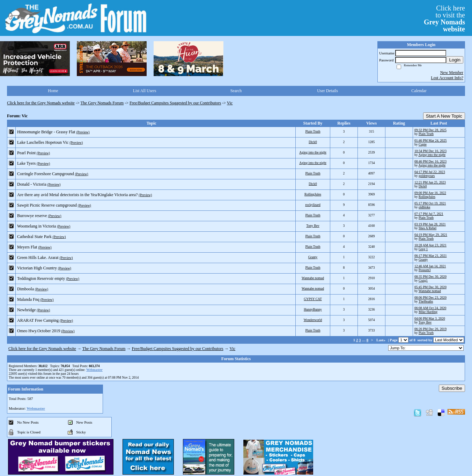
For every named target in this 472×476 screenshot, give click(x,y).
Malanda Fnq (28, 299)
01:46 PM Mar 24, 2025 (430, 140)
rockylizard (313, 205)
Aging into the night (313, 152)
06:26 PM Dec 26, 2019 (430, 329)
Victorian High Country (37, 268)
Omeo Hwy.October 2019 (39, 331)
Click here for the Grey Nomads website (41, 103)
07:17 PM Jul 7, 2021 (429, 214)
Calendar (419, 91)
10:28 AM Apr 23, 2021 (430, 245)
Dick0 (313, 142)
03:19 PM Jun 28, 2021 (430, 224)
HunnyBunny (313, 309)
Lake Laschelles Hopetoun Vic (43, 142)
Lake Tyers (26, 163)
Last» (381, 340)
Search (236, 91)
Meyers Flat (27, 247)
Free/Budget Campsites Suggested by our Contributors (175, 103)
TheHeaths (426, 301)
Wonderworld (313, 320)
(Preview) (83, 132)
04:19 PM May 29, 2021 (431, 235)
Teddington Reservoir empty (41, 278)
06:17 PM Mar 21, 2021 (430, 256)
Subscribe (452, 388)
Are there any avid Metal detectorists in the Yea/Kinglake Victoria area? (77, 195)
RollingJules (313, 194)
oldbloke (425, 207)
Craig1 (423, 280)
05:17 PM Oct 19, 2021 (430, 203)
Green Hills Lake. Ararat (38, 258)
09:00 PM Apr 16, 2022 (430, 193)
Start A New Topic (444, 116)
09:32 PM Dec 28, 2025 (430, 130)
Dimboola (25, 289)
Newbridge (26, 310)
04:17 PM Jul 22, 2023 (430, 172)
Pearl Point (26, 153)
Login (455, 60)
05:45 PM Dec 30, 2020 (430, 287)
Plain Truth (313, 131)
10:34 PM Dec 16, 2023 (430, 151)
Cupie (423, 144)
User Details (327, 91)
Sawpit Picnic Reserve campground (47, 205)
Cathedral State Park (34, 237)
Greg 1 (423, 249)
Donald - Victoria (32, 184)
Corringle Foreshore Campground (46, 174)
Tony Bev (313, 226)
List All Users (145, 91)
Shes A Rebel (427, 228)
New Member (452, 73)
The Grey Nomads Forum (102, 103)
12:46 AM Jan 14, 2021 (430, 266)
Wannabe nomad (313, 278)
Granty (313, 257)
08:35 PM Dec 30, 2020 (430, 277)
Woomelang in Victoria (36, 226)
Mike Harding (428, 312)
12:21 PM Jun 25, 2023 (430, 182)
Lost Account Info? (447, 78)
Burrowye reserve (32, 216)
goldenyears (427, 176)
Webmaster (94, 370)
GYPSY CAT (313, 299)
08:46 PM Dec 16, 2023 (430, 161)
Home (53, 91)
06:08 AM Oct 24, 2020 (430, 308)
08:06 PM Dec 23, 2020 (430, 297)
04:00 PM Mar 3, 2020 (430, 318)
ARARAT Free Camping (38, 320)
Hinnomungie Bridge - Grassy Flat (46, 132)
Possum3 (425, 270)
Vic (230, 103)
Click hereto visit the (444, 18)
